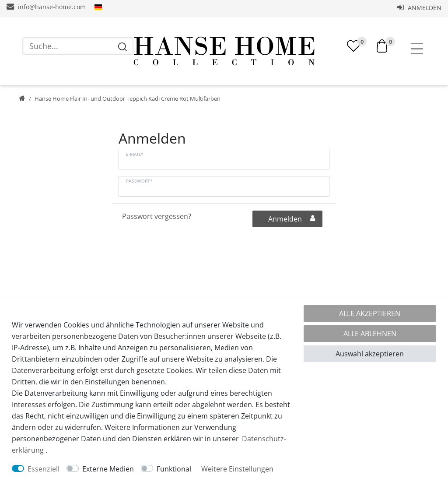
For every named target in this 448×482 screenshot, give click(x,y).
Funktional (174, 469)
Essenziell (44, 469)
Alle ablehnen (370, 334)
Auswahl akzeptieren (370, 354)
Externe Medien (108, 469)
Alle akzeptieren (370, 313)
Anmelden (419, 8)
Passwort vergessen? (157, 216)
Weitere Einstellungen (237, 469)
